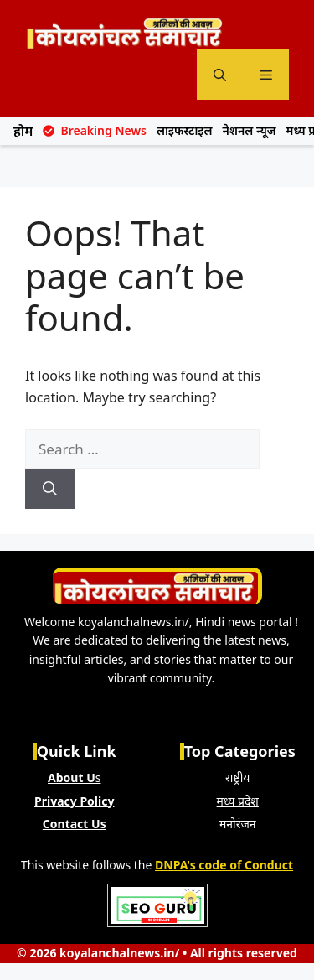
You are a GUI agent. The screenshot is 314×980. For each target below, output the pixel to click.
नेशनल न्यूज (250, 130)
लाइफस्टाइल (185, 130)
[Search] (50, 489)
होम (23, 131)
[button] (220, 75)
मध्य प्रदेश (238, 801)
